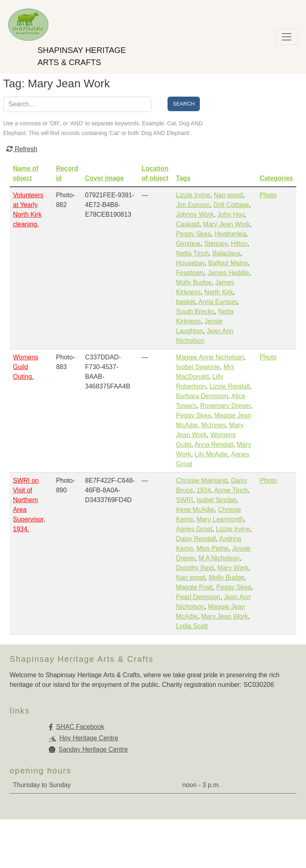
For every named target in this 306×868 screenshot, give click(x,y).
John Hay (231, 214)
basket (185, 302)
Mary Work (233, 568)
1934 (204, 490)
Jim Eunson (193, 205)
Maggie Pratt (194, 587)
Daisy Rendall (196, 539)
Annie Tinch (231, 490)
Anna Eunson (218, 302)
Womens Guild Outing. (26, 367)
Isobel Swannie (198, 367)
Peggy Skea (193, 234)
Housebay (190, 263)
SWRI (184, 500)
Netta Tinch (192, 253)
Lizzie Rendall (230, 386)
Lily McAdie (211, 454)
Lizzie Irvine (193, 195)
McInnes (213, 425)
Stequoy (216, 244)
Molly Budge (194, 282)
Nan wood (228, 195)
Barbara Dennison (202, 396)
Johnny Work (195, 214)
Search (184, 104)
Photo (268, 195)
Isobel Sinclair (217, 500)
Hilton (239, 244)
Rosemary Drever (225, 406)
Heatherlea (230, 234)
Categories (276, 178)
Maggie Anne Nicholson (210, 357)
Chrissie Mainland (202, 480)
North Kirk (219, 292)
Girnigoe (188, 244)
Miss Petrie (213, 548)
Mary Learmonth (220, 519)
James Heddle (228, 273)
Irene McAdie (195, 510)
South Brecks (195, 312)
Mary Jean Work (226, 224)
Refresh (22, 149)
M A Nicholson (219, 558)
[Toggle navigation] (287, 37)
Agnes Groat (194, 529)
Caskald (188, 224)
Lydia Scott (192, 626)
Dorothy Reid (195, 568)
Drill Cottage (231, 205)
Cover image (105, 178)
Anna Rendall (214, 445)
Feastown (190, 273)
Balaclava (226, 253)
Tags (183, 178)
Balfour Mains (228, 263)
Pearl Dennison (198, 597)
